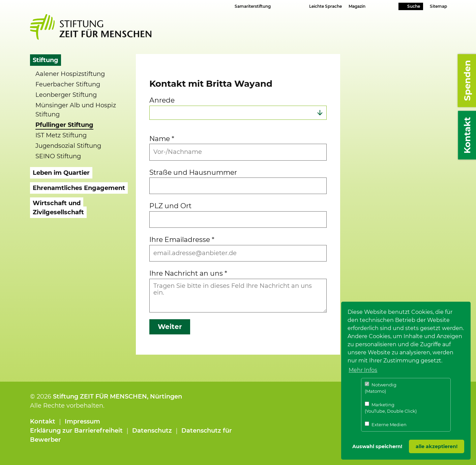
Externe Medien (386, 424)
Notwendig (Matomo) (381, 388)
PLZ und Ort (170, 206)
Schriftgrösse (285, 6)
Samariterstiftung (253, 6)
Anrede (162, 100)
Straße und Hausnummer (193, 172)
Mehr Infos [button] (363, 370)
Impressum (82, 421)
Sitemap (438, 6)
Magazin (357, 6)
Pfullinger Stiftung (64, 125)
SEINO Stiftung (58, 156)
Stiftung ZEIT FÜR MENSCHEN (100, 396)
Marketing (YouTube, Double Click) (391, 408)
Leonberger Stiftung (66, 95)
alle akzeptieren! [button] (437, 446)
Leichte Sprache (325, 6)
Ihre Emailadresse (182, 239)
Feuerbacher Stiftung (68, 84)
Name (162, 139)
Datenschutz (152, 431)
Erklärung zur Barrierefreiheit (76, 431)
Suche (414, 6)
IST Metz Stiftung (61, 135)
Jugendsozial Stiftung (68, 146)
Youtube (382, 7)
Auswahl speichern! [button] (377, 446)
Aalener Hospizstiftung (70, 74)
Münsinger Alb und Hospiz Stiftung (76, 110)
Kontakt (43, 421)
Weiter (170, 327)
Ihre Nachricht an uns (188, 273)
